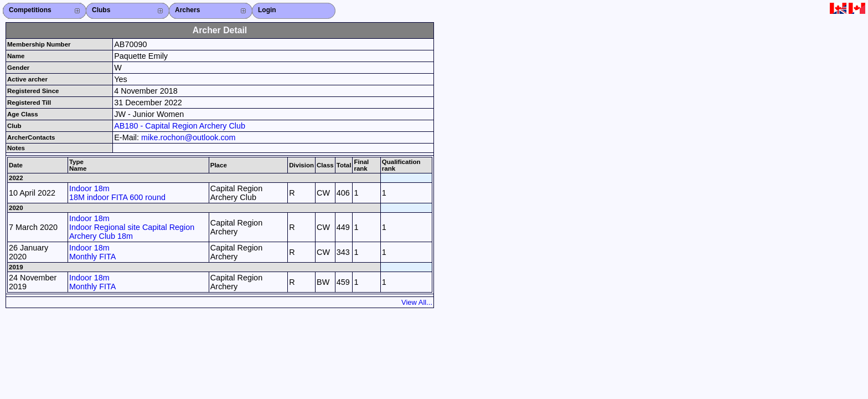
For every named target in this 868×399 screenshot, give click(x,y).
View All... (417, 302)
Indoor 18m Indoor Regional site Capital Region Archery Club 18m (132, 227)
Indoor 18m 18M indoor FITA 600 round (117, 193)
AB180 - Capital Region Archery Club (180, 126)
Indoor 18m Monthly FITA (93, 252)
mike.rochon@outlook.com (188, 137)
